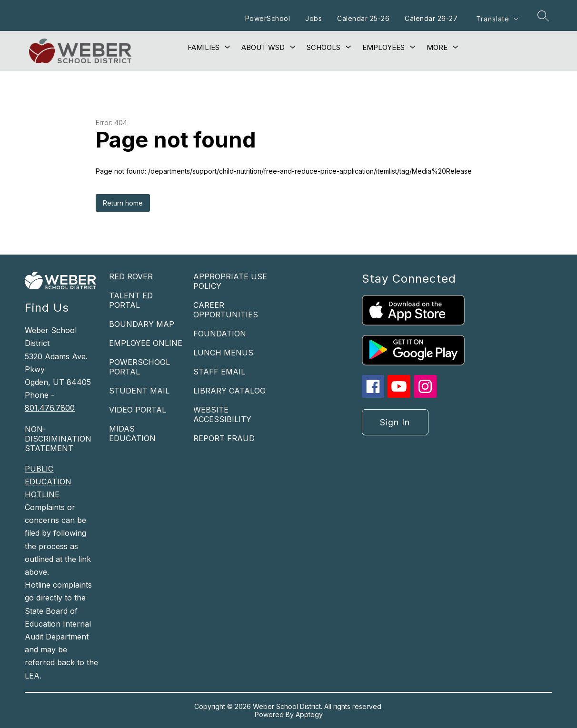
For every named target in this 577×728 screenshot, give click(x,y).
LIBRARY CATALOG (229, 391)
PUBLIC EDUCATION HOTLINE (48, 482)
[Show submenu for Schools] (323, 48)
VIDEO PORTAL (138, 410)
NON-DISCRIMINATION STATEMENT (58, 439)
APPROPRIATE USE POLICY (230, 281)
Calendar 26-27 (431, 18)
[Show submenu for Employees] (383, 48)
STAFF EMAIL (219, 372)
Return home (123, 203)
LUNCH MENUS (223, 353)
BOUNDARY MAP (142, 324)
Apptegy (309, 714)
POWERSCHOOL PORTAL (139, 367)
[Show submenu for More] (437, 48)
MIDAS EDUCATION (132, 433)
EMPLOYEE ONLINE (146, 343)
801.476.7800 (50, 408)
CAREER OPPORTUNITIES (226, 310)
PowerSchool (268, 18)
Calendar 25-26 (363, 18)
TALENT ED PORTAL (131, 300)
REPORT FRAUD (224, 438)
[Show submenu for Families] (204, 48)
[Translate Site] (497, 19)
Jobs (313, 18)
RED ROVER (131, 276)
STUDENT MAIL (139, 391)
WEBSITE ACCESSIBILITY (222, 414)
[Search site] (543, 16)
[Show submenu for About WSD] (263, 48)
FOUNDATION (220, 334)
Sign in (395, 422)
